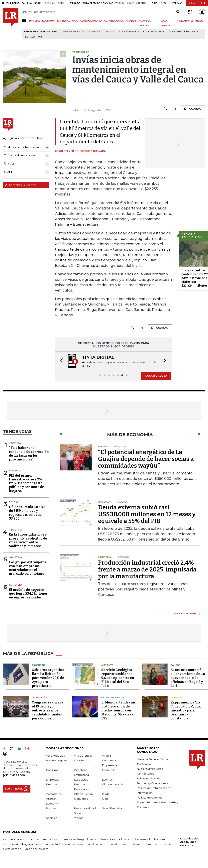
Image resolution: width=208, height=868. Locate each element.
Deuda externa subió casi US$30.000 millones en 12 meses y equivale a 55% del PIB (147, 514)
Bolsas (14, 502)
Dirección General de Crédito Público (141, 32)
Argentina (39, 665)
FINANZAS (34, 21)
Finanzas (52, 784)
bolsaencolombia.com (150, 839)
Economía (109, 770)
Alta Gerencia (83, 756)
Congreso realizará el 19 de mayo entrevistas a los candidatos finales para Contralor (48, 710)
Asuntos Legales (57, 760)
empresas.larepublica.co (80, 839)
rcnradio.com (117, 844)
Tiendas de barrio (74, 32)
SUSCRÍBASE (197, 3)
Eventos (107, 780)
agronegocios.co (48, 839)
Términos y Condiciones (152, 783)
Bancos (176, 665)
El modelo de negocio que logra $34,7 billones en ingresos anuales (28, 594)
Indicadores (54, 794)
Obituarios (81, 799)
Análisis (107, 756)
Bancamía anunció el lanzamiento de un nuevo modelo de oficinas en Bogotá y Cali (188, 678)
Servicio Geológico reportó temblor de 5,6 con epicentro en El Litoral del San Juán (118, 678)
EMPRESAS (64, 21)
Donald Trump (34, 37)
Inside (106, 794)
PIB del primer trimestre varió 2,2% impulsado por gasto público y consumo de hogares (27, 483)
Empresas (52, 780)
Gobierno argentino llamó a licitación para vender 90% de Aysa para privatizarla (48, 678)
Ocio (105, 799)
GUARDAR (193, 109)
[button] (60, 361)
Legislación (39, 697)
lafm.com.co (163, 844)
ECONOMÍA (49, 21)
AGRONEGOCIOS (114, 21)
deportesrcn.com (37, 849)
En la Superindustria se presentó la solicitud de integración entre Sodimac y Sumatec (28, 540)
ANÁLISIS (131, 21)
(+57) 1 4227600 (14, 775)
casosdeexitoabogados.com (22, 844)
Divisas (109, 32)
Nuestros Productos (150, 769)
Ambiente (107, 665)
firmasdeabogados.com (116, 839)
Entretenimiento (113, 697)
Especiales (81, 780)
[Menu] (25, 20)
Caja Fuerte (82, 760)
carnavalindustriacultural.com (64, 844)
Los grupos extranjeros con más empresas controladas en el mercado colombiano (28, 568)
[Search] (178, 12)
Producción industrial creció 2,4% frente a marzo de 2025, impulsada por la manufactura (147, 569)
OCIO (75, 21)
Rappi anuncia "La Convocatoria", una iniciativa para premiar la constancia (186, 710)
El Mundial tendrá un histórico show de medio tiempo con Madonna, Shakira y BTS (118, 710)
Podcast (51, 808)
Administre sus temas (21, 185)
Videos (79, 818)
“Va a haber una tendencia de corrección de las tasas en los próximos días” (29, 454)
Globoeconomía (113, 784)
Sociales (52, 818)
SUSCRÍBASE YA (156, 376)
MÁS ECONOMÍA (185, 613)
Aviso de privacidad (150, 778)
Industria (15, 530)
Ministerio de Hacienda (183, 32)
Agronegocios (55, 756)
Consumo (177, 697)
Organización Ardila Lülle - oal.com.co (190, 842)
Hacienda (15, 443)
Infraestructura (83, 794)
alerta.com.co (12, 849)
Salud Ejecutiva (112, 808)
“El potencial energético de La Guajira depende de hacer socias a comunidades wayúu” (146, 459)
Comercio (95, 32)
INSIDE (199, 21)
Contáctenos (145, 774)
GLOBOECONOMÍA (91, 21)
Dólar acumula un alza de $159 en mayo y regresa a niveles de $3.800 (27, 513)
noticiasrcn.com (140, 844)
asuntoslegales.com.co (18, 839)
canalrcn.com (96, 844)
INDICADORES (185, 21)
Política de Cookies (150, 798)
